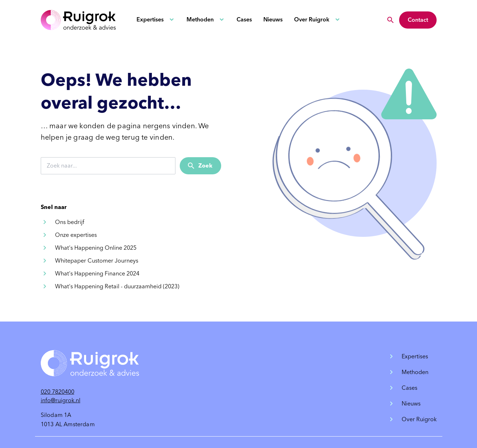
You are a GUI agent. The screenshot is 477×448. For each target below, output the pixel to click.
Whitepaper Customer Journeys (97, 261)
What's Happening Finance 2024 (97, 273)
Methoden (200, 19)
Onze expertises (76, 235)
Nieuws (273, 19)
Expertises (150, 19)
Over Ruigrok (312, 19)
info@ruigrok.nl (61, 400)
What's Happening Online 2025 (96, 248)
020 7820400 (58, 392)
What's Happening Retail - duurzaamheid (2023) (117, 286)
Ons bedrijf (70, 222)
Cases (244, 19)
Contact (418, 20)
